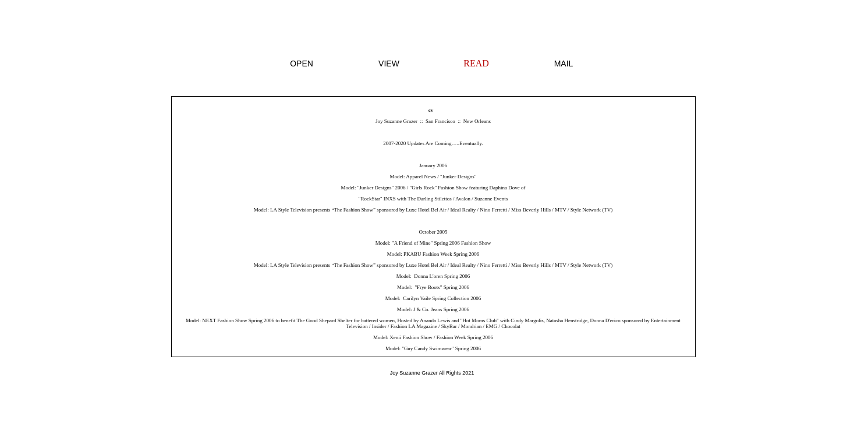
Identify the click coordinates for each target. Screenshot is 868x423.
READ (476, 63)
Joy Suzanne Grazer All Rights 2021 (432, 373)
